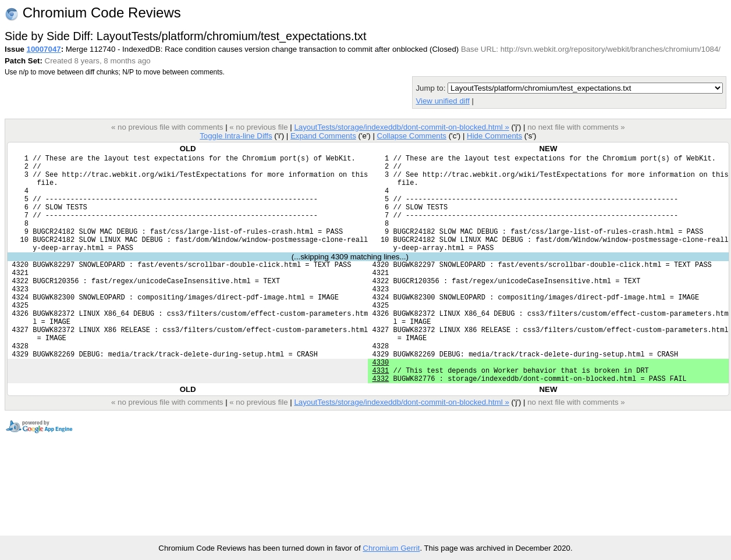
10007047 (44, 49)
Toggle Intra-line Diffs (236, 136)
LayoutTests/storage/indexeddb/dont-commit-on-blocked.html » (401, 127)
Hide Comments (494, 136)
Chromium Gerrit (391, 548)
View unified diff (442, 101)
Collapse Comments (411, 136)
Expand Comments (323, 136)
